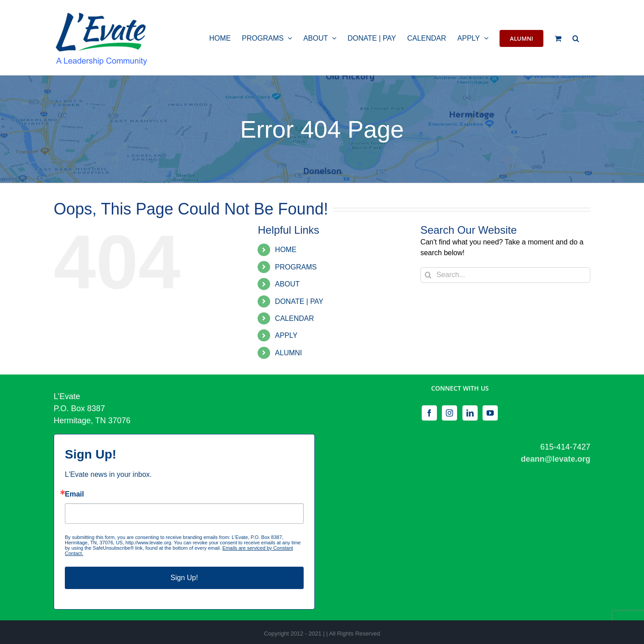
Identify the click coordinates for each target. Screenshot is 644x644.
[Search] (428, 275)
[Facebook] (429, 413)
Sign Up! (184, 578)
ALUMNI (288, 353)
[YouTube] (490, 413)
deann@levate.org (555, 459)
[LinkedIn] (470, 413)
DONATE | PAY (299, 301)
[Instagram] (449, 413)
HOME (286, 250)
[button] (576, 38)
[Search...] (505, 275)
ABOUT (287, 284)
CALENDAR (294, 318)
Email (74, 494)
